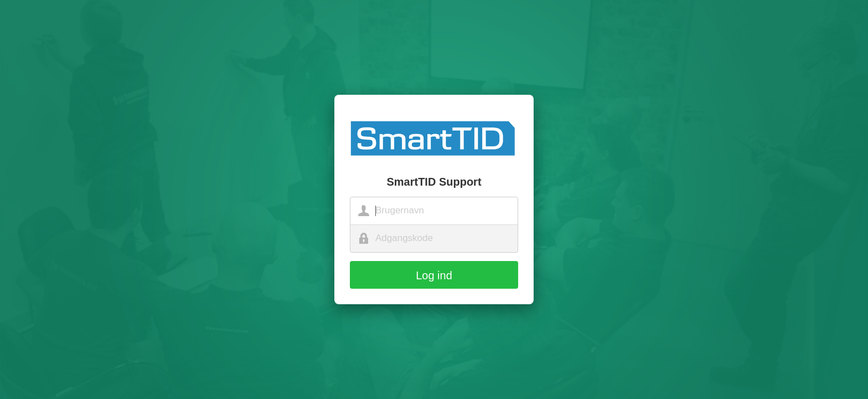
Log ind (434, 275)
